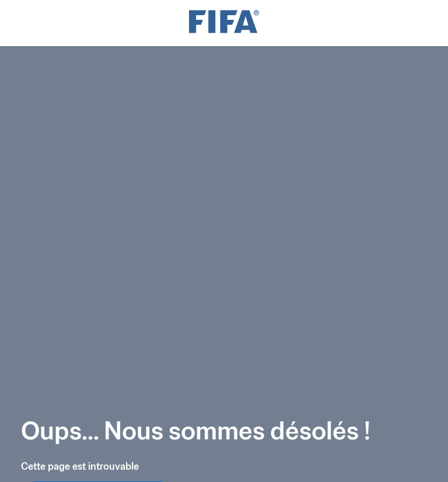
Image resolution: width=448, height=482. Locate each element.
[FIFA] (224, 23)
